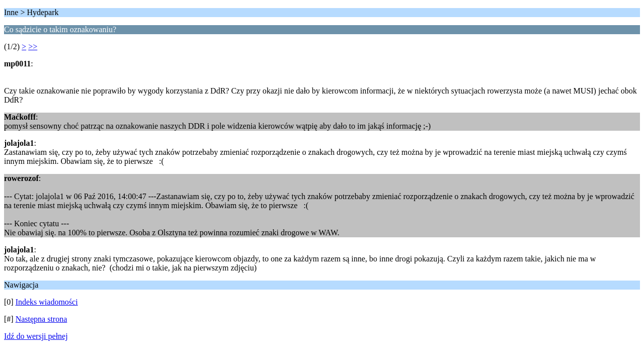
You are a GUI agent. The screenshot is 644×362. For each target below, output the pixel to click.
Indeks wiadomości (47, 302)
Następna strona (42, 319)
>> (33, 47)
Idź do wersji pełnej (36, 336)
